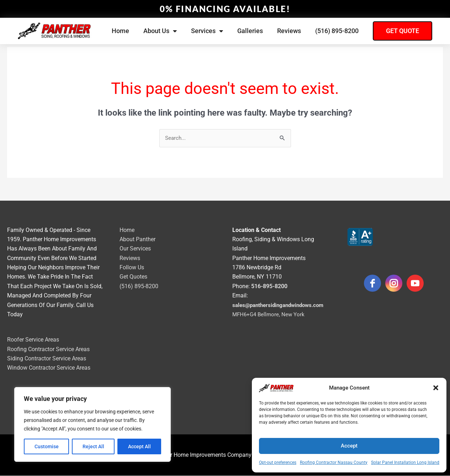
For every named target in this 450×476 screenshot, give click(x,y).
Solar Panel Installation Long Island (405, 462)
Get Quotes (133, 277)
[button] (436, 388)
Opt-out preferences (278, 462)
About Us (160, 31)
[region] (92, 424)
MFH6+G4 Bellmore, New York (270, 315)
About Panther (137, 240)
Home (120, 31)
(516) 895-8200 (337, 31)
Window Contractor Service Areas (49, 368)
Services (207, 31)
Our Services (135, 249)
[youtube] (415, 284)
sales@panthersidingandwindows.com (282, 305)
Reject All (93, 446)
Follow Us (132, 268)
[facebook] (372, 284)
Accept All (139, 446)
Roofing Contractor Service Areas (48, 350)
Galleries (250, 31)
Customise (47, 446)
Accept (349, 446)
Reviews (289, 31)
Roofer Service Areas (33, 340)
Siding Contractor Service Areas (47, 359)
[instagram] (394, 284)
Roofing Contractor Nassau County (334, 462)
